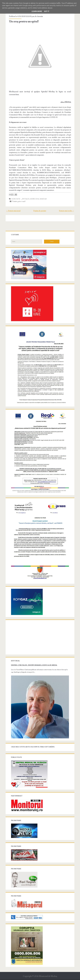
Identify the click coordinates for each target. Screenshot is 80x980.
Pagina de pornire (40, 210)
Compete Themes (28, 978)
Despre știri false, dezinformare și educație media (34, 662)
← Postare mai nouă (14, 210)
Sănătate (16, 198)
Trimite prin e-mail (18, 201)
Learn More (37, 11)
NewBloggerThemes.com (57, 978)
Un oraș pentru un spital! (24, 21)
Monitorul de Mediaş (48, 973)
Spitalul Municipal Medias (35, 198)
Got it (47, 11)
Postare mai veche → (66, 210)
